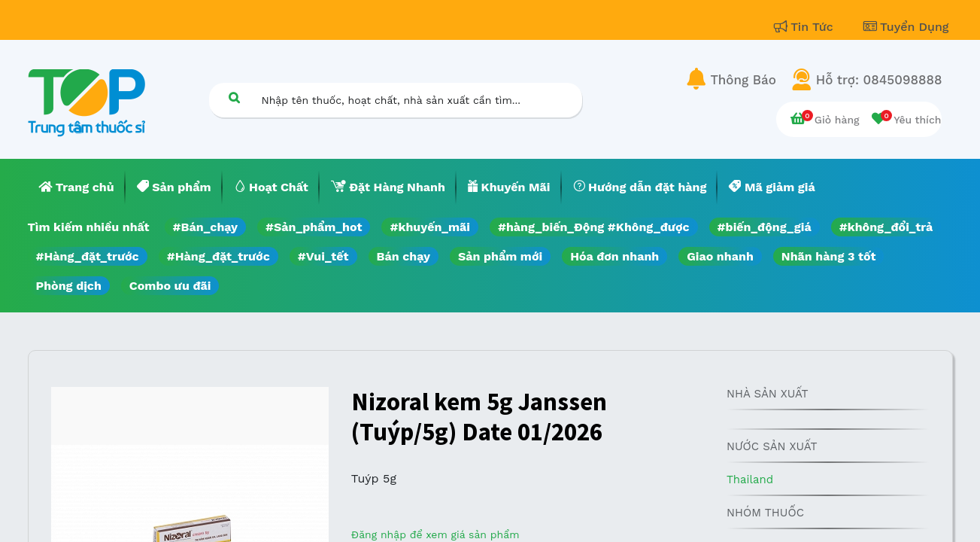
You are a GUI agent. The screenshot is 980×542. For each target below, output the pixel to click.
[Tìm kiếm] (235, 97)
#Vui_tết (323, 256)
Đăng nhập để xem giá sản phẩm (435, 534)
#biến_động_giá (765, 227)
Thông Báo (743, 80)
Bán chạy (404, 256)
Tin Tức (806, 27)
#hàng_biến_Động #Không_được (594, 227)
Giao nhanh (720, 256)
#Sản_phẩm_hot (314, 227)
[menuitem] (77, 187)
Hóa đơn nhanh (614, 256)
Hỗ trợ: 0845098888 (879, 80)
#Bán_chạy (206, 227)
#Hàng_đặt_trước (88, 256)
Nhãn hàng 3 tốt (829, 256)
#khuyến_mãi (429, 227)
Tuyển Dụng (906, 27)
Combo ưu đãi (170, 286)
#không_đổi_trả (886, 227)
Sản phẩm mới (500, 256)
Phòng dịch (69, 286)
